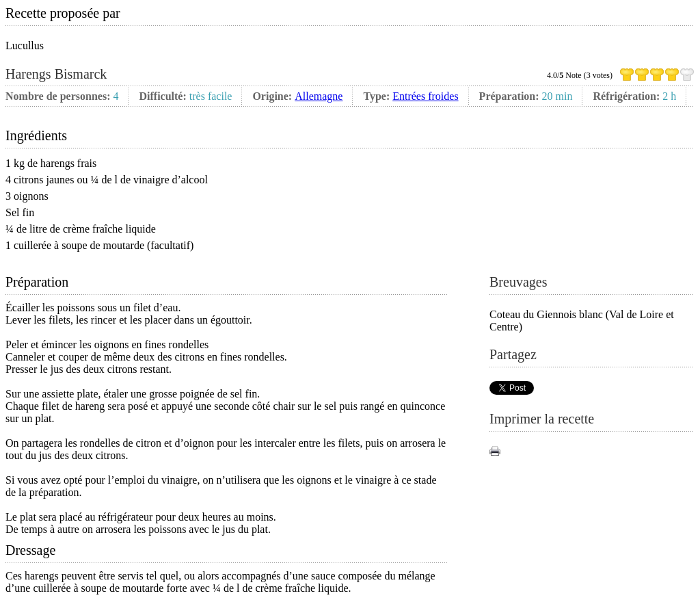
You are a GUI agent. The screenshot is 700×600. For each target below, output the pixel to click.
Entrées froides (425, 96)
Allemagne (319, 96)
